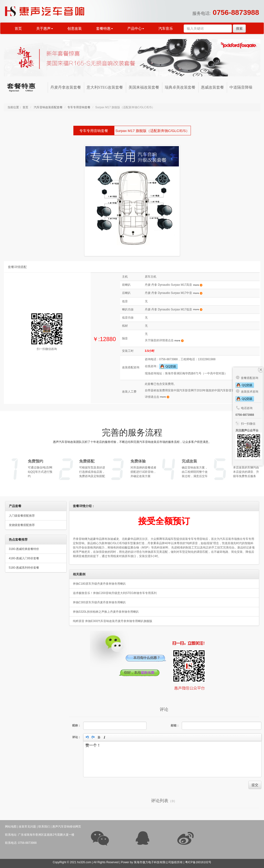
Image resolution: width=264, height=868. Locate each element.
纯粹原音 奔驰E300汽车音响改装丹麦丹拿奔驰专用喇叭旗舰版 (113, 621)
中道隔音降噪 (241, 87)
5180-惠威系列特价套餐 (24, 568)
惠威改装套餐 (212, 87)
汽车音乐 (166, 29)
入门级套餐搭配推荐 (22, 516)
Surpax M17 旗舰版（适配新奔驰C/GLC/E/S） (152, 131)
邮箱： (175, 725)
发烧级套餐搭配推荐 (22, 525)
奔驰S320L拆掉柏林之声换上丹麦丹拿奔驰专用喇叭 (106, 612)
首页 (18, 29)
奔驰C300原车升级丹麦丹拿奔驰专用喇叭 (99, 602)
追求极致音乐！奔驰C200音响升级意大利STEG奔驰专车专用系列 (115, 593)
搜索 (239, 29)
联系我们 (44, 827)
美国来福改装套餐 (144, 87)
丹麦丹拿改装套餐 (66, 87)
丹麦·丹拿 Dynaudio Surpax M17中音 (174, 293)
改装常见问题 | (28, 827)
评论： (76, 737)
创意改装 (75, 29)
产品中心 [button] (136, 29)
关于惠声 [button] (45, 29)
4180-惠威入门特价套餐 (24, 558)
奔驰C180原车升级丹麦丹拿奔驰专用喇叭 (99, 584)
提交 (255, 785)
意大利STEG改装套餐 (105, 87)
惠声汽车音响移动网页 (67, 827)
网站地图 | (12, 827)
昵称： (76, 725)
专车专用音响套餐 (79, 107)
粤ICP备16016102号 (198, 862)
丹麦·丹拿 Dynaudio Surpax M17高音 (174, 285)
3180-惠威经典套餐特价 (24, 549)
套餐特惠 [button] (105, 29)
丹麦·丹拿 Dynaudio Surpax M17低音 (174, 309)
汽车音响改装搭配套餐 (48, 107)
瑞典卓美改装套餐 (180, 87)
